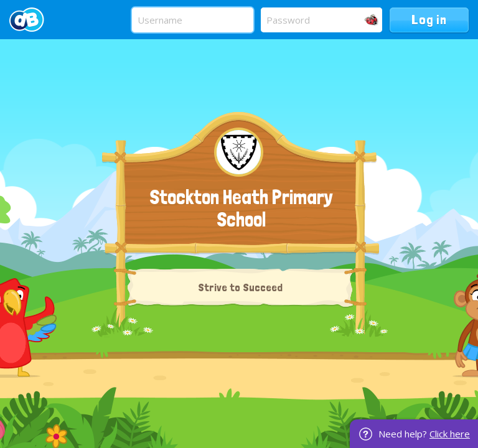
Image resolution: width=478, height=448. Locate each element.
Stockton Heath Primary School (241, 208)
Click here (450, 434)
